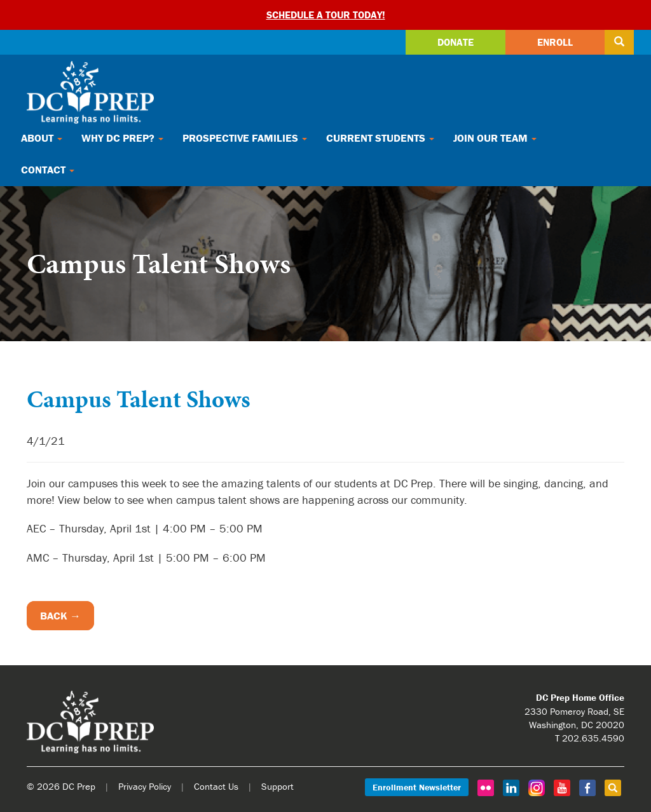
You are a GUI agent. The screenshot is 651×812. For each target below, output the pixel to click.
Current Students (380, 138)
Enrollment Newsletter (417, 787)
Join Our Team (495, 138)
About (42, 138)
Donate (456, 42)
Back (54, 616)
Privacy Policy (145, 786)
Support (278, 786)
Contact (48, 170)
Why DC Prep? (122, 138)
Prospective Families (245, 138)
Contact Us (216, 786)
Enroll (555, 42)
